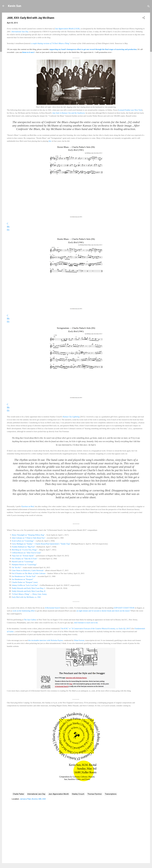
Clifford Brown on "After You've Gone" (27, 553)
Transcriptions (111, 794)
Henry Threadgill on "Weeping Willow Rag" (28, 535)
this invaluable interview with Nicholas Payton (45, 640)
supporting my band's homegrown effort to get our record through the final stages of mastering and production (93, 49)
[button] (144, 18)
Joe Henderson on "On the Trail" (24, 576)
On (13, 573)
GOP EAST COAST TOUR (124, 608)
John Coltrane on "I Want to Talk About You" (29, 538)
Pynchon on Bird (28, 506)
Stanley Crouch (78, 794)
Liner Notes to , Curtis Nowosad (28, 570)
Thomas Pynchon (95, 794)
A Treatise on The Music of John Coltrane (30, 573)
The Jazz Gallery (30, 620)
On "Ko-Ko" (16, 567)
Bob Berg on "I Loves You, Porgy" (25, 550)
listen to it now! (28, 52)
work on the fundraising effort (24, 611)
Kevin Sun (15, 6)
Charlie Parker (19, 794)
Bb (8, 227)
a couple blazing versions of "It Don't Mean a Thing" (50, 43)
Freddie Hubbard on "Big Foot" (23, 547)
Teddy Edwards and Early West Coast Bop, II (29, 591)
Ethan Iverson (79, 640)
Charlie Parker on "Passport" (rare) (25, 582)
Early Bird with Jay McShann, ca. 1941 (26, 597)
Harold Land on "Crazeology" (23, 562)
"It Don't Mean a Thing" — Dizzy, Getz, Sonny (29, 594)
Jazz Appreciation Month (59, 794)
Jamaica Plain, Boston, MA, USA (33, 799)
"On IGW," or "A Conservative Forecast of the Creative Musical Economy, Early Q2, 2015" (96, 629)
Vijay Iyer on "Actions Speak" (23, 556)
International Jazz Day (20, 32)
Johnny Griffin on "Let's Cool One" (25, 585)
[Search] (149, 7)
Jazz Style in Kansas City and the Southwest (68, 113)
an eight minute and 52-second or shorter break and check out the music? (103, 611)
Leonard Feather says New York (130, 110)
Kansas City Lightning (71, 417)
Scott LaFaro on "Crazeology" (23, 541)
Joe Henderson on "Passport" (23, 579)
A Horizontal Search (52, 608)
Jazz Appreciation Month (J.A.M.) (67, 29)
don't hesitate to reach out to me (86, 623)
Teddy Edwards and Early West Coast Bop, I (28, 588)
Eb (8, 230)
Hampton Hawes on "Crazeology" (24, 565)
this (50, 141)
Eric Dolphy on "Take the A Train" (25, 559)
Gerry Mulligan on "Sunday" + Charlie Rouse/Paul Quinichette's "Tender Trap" (41, 544)
